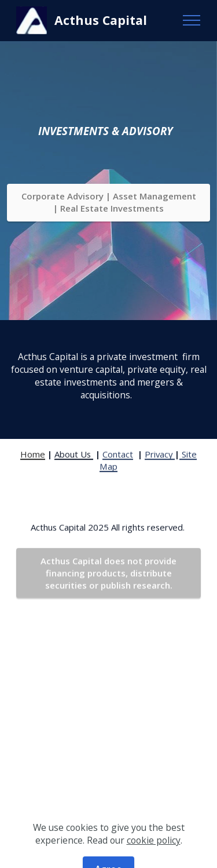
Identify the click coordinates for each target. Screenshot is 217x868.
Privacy (160, 468)
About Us (74, 468)
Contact (118, 468)
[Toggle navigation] (192, 20)
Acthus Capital (101, 20)
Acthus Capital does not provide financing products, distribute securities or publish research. (108, 587)
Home (33, 468)
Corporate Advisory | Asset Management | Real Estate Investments (109, 202)
